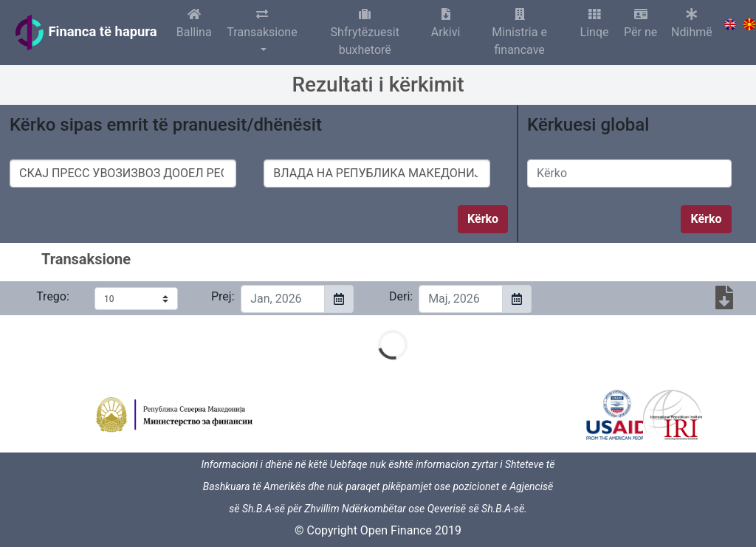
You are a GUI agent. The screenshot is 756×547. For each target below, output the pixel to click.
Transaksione (262, 24)
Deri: (398, 296)
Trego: (53, 296)
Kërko (483, 219)
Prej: (220, 296)
